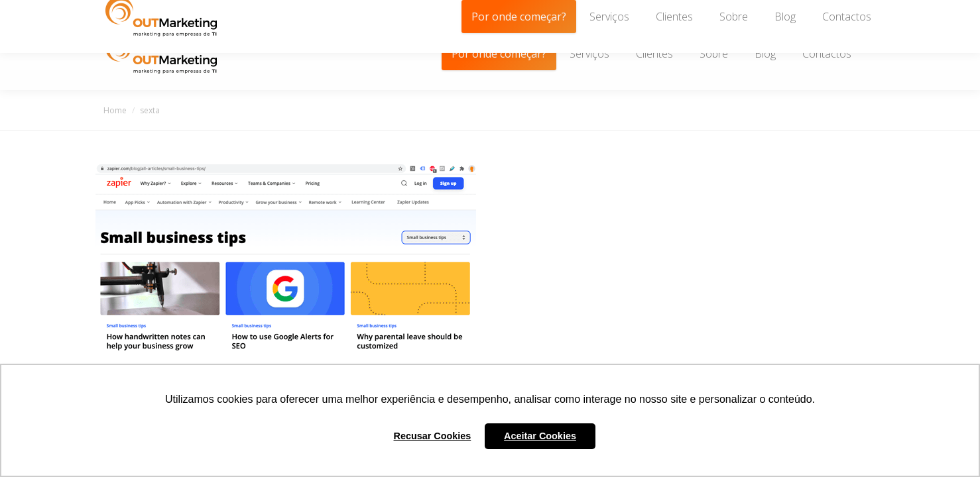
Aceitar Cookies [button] (540, 436)
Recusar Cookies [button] (433, 436)
